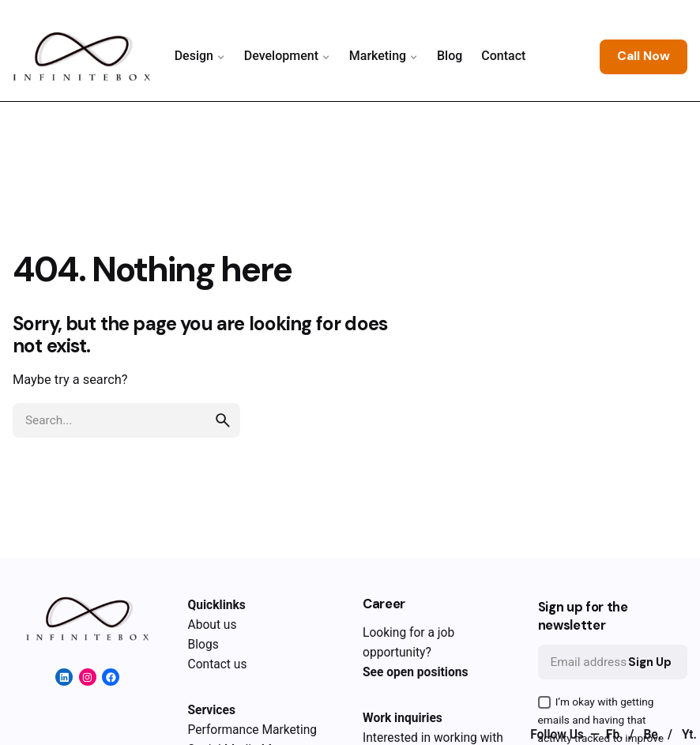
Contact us (218, 664)
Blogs (203, 645)
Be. (654, 735)
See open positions (415, 672)
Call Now (644, 56)
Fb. (616, 735)
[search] (223, 420)
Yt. (689, 735)
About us (213, 625)
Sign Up (650, 662)
